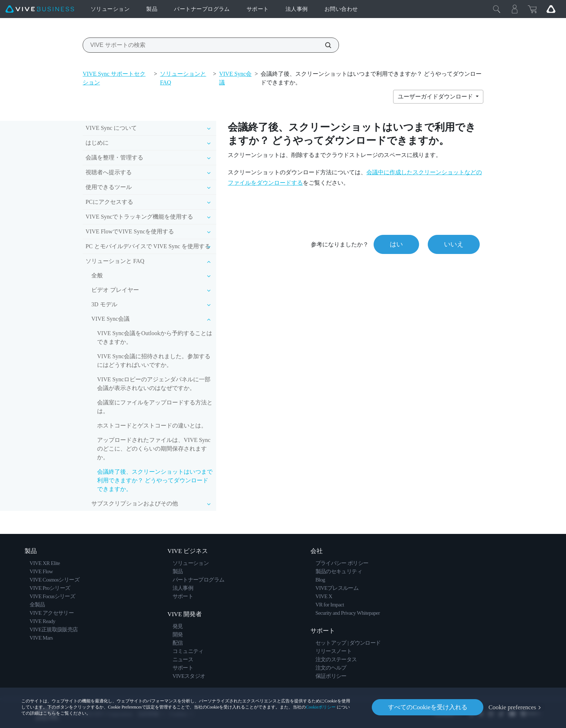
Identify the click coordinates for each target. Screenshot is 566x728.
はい (396, 244)
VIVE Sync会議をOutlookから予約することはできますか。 (155, 337)
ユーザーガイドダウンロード (436, 97)
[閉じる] (497, 9)
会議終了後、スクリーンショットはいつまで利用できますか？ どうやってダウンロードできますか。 (155, 480)
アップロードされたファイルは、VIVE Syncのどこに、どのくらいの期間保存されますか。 (154, 449)
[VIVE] (40, 9)
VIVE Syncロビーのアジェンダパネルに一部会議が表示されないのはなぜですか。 (154, 384)
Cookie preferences (512, 707)
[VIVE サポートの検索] (324, 45)
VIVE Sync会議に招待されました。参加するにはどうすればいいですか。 (154, 361)
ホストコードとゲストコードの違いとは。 (152, 426)
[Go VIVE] (551, 9)
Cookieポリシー (321, 707)
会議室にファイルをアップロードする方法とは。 (155, 407)
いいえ (454, 244)
